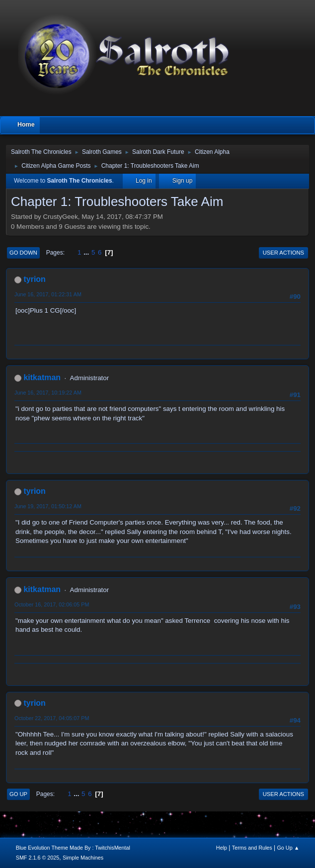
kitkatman (42, 377)
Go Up (18, 794)
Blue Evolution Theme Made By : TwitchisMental (73, 848)
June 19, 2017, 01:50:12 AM (48, 506)
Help (222, 848)
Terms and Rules (252, 848)
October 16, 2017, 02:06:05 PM (52, 604)
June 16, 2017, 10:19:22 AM (48, 393)
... (87, 252)
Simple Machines (83, 858)
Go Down (23, 253)
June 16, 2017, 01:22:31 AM (48, 294)
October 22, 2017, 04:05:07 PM (52, 718)
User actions (283, 253)
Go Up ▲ (288, 848)
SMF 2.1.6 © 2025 (38, 858)
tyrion (34, 279)
